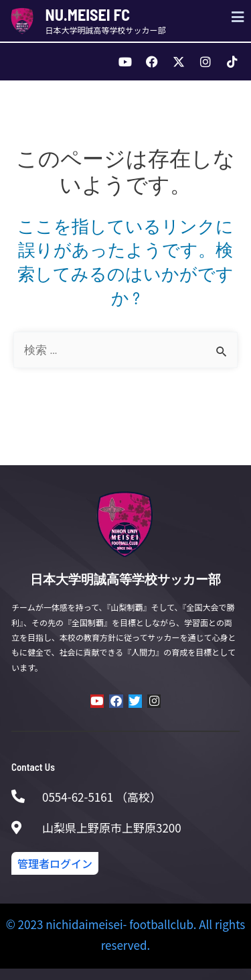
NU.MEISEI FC (88, 14)
